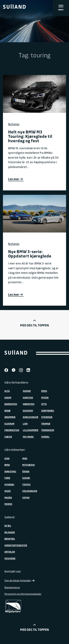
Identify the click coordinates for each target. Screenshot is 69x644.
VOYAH (26, 498)
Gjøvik (8, 437)
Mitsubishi (29, 465)
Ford (7, 478)
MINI (25, 458)
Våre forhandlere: (17, 382)
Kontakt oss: (13, 571)
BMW (7, 465)
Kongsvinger (31, 417)
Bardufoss (11, 404)
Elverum (9, 424)
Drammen (10, 417)
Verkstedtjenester (16, 545)
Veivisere (10, 558)
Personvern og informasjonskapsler (23, 594)
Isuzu (8, 491)
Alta (7, 391)
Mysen (45, 398)
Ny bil (8, 526)
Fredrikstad (12, 430)
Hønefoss (29, 404)
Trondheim (48, 430)
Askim (8, 398)
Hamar (27, 391)
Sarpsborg (48, 411)
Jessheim (28, 411)
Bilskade (10, 532)
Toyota (26, 484)
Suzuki (26, 478)
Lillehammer (31, 430)
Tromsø (46, 424)
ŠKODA (26, 471)
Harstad (28, 398)
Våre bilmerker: (15, 450)
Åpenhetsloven (12, 587)
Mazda (8, 498)
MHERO (8, 504)
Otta (44, 404)
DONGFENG (10, 471)
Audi (7, 458)
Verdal (45, 437)
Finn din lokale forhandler (20, 581)
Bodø (7, 411)
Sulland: (10, 517)
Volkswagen (30, 491)
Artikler (10, 552)
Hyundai (9, 484)
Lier (25, 424)
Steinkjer (47, 417)
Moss (44, 391)
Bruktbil (10, 539)
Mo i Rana (28, 437)
